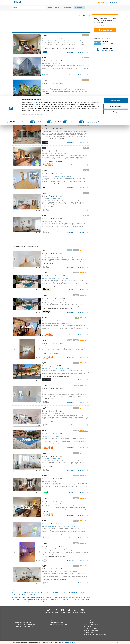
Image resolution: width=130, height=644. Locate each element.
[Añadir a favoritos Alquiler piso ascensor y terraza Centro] (87, 425)
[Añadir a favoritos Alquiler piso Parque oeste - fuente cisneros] (87, 120)
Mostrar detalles (92, 26)
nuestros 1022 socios (36, 6)
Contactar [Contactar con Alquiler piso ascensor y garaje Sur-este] (81, 515)
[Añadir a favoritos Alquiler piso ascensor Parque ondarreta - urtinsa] (87, 188)
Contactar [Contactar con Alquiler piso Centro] (81, 402)
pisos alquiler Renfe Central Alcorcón (41, 592)
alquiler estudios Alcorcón (53, 598)
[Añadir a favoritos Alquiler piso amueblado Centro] (87, 210)
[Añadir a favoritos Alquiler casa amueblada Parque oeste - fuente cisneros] (87, 290)
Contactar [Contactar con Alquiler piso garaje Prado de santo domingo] (81, 165)
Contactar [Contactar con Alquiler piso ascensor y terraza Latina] (81, 448)
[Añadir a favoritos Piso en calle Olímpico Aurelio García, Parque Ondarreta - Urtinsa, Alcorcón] (87, 52)
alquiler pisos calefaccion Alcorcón (33, 601)
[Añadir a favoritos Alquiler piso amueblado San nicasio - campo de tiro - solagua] (87, 583)
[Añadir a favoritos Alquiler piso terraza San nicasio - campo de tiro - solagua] (87, 538)
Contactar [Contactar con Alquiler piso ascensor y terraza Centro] (81, 425)
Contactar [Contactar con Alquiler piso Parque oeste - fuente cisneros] (81, 120)
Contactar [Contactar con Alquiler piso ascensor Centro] (81, 493)
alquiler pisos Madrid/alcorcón (32, 599)
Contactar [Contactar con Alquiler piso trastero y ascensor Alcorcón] (81, 97)
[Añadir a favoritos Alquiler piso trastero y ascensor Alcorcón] (87, 97)
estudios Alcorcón (57, 592)
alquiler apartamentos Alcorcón (53, 601)
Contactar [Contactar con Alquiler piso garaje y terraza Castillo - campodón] (81, 380)
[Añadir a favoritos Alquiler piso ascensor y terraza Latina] (87, 448)
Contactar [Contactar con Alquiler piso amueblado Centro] (81, 210)
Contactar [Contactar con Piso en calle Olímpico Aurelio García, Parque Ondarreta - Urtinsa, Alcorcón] (81, 52)
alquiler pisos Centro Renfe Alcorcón (52, 599)
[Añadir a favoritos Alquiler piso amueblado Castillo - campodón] (87, 560)
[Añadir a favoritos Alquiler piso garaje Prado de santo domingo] (87, 165)
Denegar (116, 16)
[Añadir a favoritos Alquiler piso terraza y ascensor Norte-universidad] (87, 335)
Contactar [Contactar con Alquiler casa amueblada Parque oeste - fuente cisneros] (81, 290)
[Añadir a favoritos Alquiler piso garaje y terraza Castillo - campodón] (87, 380)
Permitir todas (116, 4)
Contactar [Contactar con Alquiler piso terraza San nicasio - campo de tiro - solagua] (81, 538)
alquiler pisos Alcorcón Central (71, 599)
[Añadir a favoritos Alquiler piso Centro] (87, 402)
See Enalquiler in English (68, 642)
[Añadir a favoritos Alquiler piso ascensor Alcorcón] (87, 75)
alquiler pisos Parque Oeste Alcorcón (71, 598)
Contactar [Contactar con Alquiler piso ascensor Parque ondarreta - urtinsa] (81, 188)
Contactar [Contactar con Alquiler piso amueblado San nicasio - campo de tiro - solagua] (81, 583)
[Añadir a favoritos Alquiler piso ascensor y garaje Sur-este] (87, 515)
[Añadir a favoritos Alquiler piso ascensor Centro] (87, 493)
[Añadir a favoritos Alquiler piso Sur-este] (87, 267)
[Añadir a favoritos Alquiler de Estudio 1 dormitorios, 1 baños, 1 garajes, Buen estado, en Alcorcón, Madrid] (87, 142)
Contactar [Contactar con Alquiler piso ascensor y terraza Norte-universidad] (81, 357)
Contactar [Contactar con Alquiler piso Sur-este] (81, 267)
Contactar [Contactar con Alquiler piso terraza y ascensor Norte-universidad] (81, 335)
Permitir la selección (116, 10)
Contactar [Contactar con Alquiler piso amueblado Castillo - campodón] (81, 560)
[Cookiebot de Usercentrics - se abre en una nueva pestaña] (11, 26)
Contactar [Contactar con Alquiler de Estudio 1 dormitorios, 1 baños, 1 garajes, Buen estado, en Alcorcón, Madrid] (81, 142)
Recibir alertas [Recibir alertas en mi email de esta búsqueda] (105, 30)
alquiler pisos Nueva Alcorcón (71, 601)
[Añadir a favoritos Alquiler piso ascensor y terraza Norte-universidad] (87, 357)
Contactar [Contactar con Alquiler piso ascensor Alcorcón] (81, 75)
